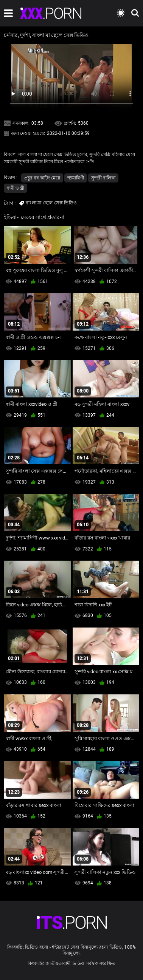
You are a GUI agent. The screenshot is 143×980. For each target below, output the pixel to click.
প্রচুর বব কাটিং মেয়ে (42, 178)
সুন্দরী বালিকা (103, 178)
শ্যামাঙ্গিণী (76, 178)
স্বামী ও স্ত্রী (16, 188)
